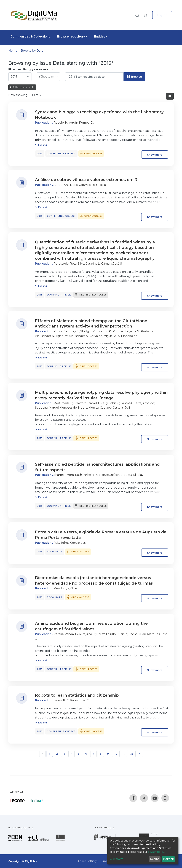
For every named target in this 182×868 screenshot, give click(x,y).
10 (116, 754)
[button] (147, 15)
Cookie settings (88, 861)
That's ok (168, 859)
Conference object (61, 154)
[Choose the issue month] (48, 77)
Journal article (59, 295)
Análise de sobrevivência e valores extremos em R (86, 180)
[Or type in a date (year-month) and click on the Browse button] (94, 77)
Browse (134, 77)
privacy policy (156, 852)
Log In (161, 15)
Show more (155, 155)
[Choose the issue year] (20, 77)
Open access (93, 154)
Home (13, 51)
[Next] (140, 754)
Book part (55, 552)
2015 (40, 154)
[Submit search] (137, 15)
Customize (117, 859)
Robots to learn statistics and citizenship (77, 695)
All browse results (22, 87)
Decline (155, 859)
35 (132, 754)
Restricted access (93, 295)
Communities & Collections (30, 37)
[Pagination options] (170, 96)
